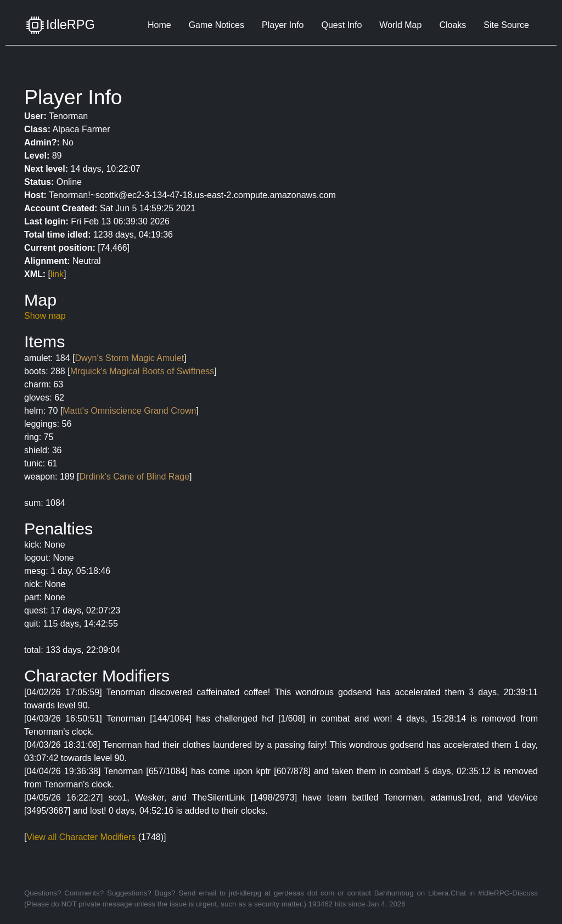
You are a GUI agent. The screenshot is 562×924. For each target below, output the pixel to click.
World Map (400, 25)
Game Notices (217, 25)
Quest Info (341, 25)
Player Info (283, 25)
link (57, 274)
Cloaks (453, 25)
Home (159, 25)
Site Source (506, 25)
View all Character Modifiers (81, 837)
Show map (45, 316)
